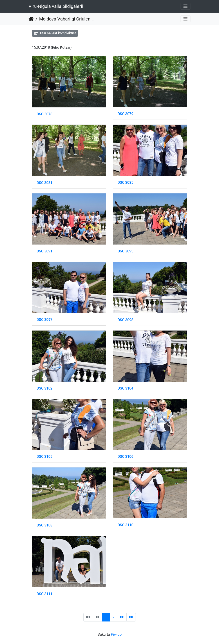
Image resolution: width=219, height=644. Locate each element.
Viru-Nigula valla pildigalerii (56, 6)
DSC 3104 (125, 388)
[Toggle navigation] (185, 6)
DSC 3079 (125, 114)
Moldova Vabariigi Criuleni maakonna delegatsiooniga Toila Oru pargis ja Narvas (67, 19)
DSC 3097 (45, 320)
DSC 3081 (45, 183)
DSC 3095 (125, 251)
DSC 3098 (125, 320)
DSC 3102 (45, 388)
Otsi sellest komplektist (55, 33)
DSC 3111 (45, 594)
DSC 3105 (45, 457)
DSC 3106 (125, 457)
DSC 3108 (45, 525)
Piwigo (116, 634)
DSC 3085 (125, 183)
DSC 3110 (125, 525)
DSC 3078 (45, 114)
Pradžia (31, 19)
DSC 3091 (45, 251)
